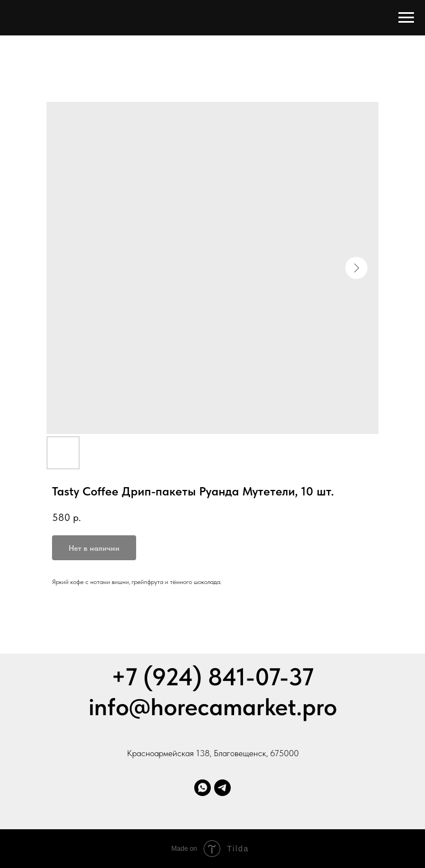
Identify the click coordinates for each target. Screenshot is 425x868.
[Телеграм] (222, 788)
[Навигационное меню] (406, 18)
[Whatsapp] (203, 788)
